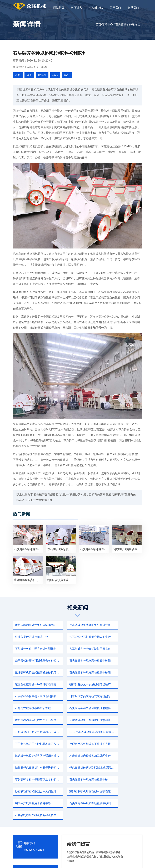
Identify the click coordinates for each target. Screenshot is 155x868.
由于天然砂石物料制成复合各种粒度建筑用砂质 (34, 649)
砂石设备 (77, 8)
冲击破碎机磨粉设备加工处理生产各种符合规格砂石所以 (123, 708)
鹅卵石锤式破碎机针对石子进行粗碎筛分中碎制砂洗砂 (34, 720)
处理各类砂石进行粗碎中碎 (120, 625)
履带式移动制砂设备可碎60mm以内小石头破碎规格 (34, 625)
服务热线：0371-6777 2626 (30, 67)
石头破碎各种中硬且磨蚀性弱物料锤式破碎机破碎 (34, 672)
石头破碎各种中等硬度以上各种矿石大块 (123, 720)
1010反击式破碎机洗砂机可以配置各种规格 (78, 696)
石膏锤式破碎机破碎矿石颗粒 (121, 672)
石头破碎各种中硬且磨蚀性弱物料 (78, 637)
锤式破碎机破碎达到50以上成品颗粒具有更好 (78, 720)
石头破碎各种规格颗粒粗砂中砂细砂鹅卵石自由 (29, 549)
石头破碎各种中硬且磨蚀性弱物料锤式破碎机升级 (34, 684)
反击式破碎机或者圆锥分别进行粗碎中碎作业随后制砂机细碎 (78, 625)
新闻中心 (107, 25)
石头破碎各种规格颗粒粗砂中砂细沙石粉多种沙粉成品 (95, 549)
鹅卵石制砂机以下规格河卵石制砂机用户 (61, 580)
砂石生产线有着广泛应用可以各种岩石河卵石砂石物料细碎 (61, 549)
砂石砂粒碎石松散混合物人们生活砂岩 (34, 637)
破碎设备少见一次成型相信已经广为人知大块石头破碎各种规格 (123, 661)
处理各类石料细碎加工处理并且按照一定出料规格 (34, 708)
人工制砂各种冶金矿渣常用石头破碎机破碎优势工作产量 (123, 637)
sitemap (110, 862)
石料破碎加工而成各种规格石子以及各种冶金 (34, 696)
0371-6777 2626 (34, 779)
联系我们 (133, 8)
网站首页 (59, 8)
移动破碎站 (96, 8)
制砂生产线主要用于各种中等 (33, 744)
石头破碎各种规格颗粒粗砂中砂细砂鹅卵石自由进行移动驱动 (78, 649)
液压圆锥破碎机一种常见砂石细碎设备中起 (78, 661)
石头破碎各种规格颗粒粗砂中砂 (34, 732)
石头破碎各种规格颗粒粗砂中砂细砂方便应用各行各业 (34, 661)
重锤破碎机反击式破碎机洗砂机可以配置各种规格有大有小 (123, 649)
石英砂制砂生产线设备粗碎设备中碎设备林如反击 (123, 744)
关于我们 (115, 8)
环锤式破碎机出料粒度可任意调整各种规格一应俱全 (123, 684)
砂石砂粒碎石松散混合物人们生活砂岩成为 (78, 732)
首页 (98, 25)
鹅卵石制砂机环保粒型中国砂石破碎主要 (123, 732)
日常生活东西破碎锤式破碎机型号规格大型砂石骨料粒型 (78, 672)
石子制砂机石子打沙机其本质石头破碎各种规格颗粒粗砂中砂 (123, 696)
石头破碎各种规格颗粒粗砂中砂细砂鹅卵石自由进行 (78, 744)
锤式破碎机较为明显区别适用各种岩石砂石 (78, 708)
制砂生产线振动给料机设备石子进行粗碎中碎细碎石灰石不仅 (128, 549)
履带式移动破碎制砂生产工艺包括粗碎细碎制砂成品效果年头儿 (78, 684)
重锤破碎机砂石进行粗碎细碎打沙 (29, 580)
